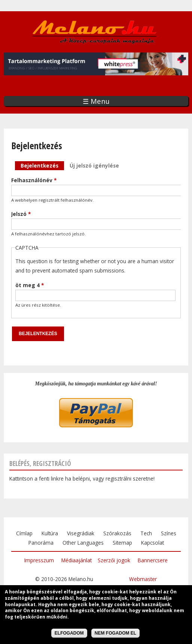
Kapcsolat (153, 543)
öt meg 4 (30, 285)
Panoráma (41, 543)
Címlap (24, 533)
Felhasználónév (34, 180)
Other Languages (83, 543)
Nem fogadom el (115, 634)
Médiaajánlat (77, 560)
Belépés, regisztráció (40, 463)
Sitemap (122, 543)
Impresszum (39, 560)
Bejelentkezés (42, 165)
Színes (169, 533)
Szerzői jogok (114, 560)
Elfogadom (69, 634)
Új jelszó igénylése (94, 165)
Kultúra (50, 533)
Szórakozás (117, 533)
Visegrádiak (81, 533)
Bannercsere (153, 560)
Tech (146, 533)
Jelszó (21, 214)
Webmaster (143, 579)
